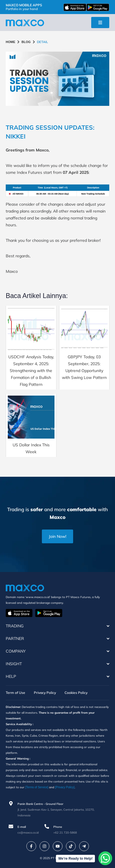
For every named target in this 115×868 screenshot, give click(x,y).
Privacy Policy (45, 693)
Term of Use (15, 693)
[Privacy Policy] (65, 787)
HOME (10, 42)
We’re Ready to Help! (76, 859)
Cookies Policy (76, 693)
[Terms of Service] (37, 787)
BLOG (26, 42)
